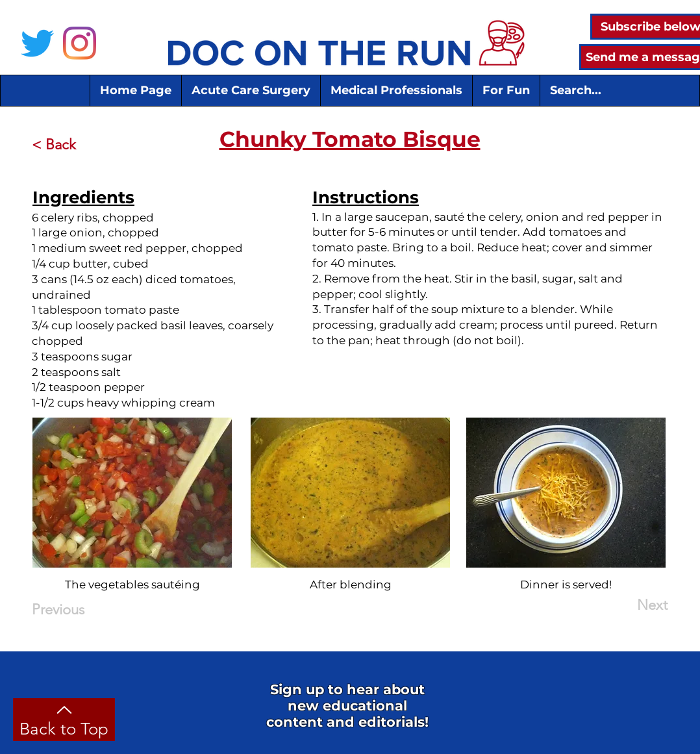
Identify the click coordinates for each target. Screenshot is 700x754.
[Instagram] (80, 43)
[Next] (635, 606)
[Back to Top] (64, 720)
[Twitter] (37, 43)
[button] (251, 91)
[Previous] (75, 610)
